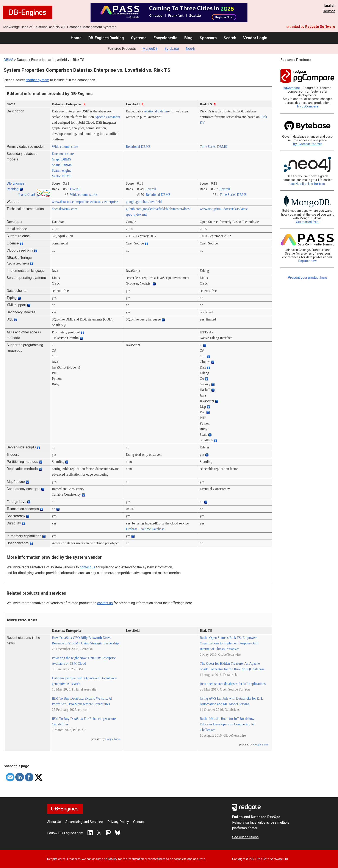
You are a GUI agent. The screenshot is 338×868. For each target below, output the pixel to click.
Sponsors (208, 38)
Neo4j (190, 49)
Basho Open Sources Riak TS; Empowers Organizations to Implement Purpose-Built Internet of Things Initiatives (229, 643)
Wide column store (65, 147)
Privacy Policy (118, 822)
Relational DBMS (138, 147)
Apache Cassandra (107, 117)
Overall (75, 189)
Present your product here (307, 278)
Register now (307, 261)
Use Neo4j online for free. (307, 184)
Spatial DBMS (62, 165)
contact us (88, 567)
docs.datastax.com (65, 209)
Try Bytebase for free (307, 144)
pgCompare (292, 88)
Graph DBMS (62, 159)
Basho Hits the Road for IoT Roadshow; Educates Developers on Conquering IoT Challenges (228, 724)
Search (230, 38)
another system (37, 80)
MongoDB (150, 49)
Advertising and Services (84, 822)
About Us (54, 822)
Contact (139, 822)
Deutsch (329, 11)
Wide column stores (84, 195)
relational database (157, 111)
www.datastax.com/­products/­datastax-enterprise (85, 202)
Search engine (62, 170)
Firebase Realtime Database (145, 529)
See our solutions (245, 837)
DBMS (9, 60)
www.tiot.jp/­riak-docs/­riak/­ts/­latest (224, 209)
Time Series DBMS (213, 147)
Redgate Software (320, 27)
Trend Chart (27, 195)
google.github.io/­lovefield (144, 202)
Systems (139, 38)
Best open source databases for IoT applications (233, 684)
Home (76, 38)
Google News (113, 739)
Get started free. (307, 222)
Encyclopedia (165, 38)
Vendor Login (255, 38)
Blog (188, 38)
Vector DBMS (62, 176)
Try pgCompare (307, 107)
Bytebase (172, 49)
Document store (63, 154)
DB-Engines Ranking (106, 38)
